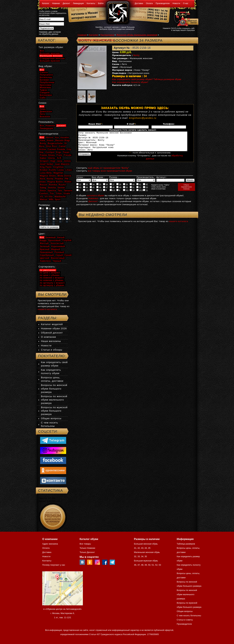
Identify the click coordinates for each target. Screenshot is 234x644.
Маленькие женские (51, 56)
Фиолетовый (58, 258)
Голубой (67, 240)
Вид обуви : (98, 181)
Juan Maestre (62, 164)
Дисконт (66, 3)
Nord (42, 179)
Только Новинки (87, 548)
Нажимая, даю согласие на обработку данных (50, 33)
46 (99, 191)
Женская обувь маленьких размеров (137, 35)
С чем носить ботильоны (189, 616)
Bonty (136, 55)
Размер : (114, 181)
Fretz (59, 155)
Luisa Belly (46, 173)
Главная (82, 35)
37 (112, 188)
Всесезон (45, 116)
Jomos (67, 161)
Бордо (43, 240)
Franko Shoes (47, 155)
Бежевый (51, 237)
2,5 (99, 194)
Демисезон (46, 111)
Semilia (52, 188)
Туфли (43, 90)
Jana (59, 161)
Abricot (49, 137)
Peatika (59, 179)
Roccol (44, 185)
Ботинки (44, 80)
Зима (43, 109)
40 (132, 188)
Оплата (149, 3)
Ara (57, 137)
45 (92, 191)
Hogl (53, 161)
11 (145, 194)
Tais (60, 190)
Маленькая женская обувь (147, 552)
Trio (52, 193)
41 (139, 188)
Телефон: (169, 124)
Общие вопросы (51, 418)
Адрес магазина (50, 544)
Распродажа (107, 35)
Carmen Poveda (56, 149)
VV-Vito (49, 196)
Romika (53, 185)
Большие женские (50, 53)
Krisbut (44, 170)
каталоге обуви (95, 199)
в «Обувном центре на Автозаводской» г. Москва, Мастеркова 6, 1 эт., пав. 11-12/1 (63, 613)
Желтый (44, 243)
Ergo (59, 152)
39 (125, 188)
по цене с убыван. (50, 275)
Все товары (85, 544)
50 (125, 191)
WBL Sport (55, 199)
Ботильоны (46, 77)
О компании (49, 337)
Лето (42, 114)
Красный (45, 249)
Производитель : (146, 181)
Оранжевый (46, 252)
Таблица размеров (186, 544)
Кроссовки (46, 85)
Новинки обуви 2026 (54, 328)
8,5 (112, 194)
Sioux (43, 190)
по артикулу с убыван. (52, 285)
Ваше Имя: (95, 124)
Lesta (61, 170)
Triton (59, 193)
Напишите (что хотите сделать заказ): (133, 130)
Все (42, 51)
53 (145, 191)
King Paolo (46, 167)
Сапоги (44, 72)
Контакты (91, 3)
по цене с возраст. (50, 273)
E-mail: (131, 124)
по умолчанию (48, 270)
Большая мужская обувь (146, 561)
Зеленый (45, 246)
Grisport (44, 161)
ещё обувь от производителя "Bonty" (108, 172)
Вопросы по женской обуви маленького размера (54, 400)
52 (139, 191)
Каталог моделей (52, 324)
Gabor (43, 158)
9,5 (126, 194)
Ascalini (65, 137)
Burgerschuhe (55, 143)
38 (119, 188)
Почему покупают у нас (54, 565)
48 (112, 191)
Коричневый (58, 246)
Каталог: (47, 40)
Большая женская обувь (146, 544)
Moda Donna (64, 176)
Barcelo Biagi (63, 140)
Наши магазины (51, 341)
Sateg (43, 188)
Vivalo (67, 193)
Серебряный (47, 255)
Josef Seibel (47, 164)
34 (92, 188)
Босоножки (46, 95)
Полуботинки (47, 82)
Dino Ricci (52, 146)
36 (105, 188)
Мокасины (45, 87)
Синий (68, 255)
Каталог (46, 3)
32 (79, 188)
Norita (50, 179)
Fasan (66, 152)
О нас (186, 3)
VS (41, 196)
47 (105, 191)
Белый (61, 237)
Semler (61, 188)
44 (85, 191)
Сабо (43, 98)
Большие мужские (50, 61)
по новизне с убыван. (52, 280)
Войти (101, 3)
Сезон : (80, 181)
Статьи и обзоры (52, 350)
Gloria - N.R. (55, 158)
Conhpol (50, 152)
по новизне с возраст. (52, 278)
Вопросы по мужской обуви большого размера (54, 411)
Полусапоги (46, 75)
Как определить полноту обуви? (130, 82)
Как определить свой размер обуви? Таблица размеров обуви (147, 79)
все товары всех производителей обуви (110, 175)
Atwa (42, 140)
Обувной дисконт (52, 333)
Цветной (45, 258)
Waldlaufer (60, 196)
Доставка (139, 3)
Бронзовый (55, 240)
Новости (176, 3)
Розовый (59, 252)
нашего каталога (179, 225)
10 (132, 194)
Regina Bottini (55, 182)
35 (99, 188)
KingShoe (58, 167)
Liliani (69, 170)
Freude (68, 155)
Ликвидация (78, 3)
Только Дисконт (87, 552)
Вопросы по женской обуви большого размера (54, 388)
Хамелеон (45, 261)
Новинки (56, 3)
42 (145, 188)
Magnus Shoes (48, 176)
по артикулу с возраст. (52, 283)
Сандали (45, 92)
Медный (55, 249)
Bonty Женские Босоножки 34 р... (96, 40)
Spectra (52, 190)
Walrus (44, 199)
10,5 (140, 194)
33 (85, 188)
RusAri (62, 185)
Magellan (58, 173)
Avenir (50, 140)
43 (79, 191)
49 (119, 191)
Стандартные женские (52, 58)
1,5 (86, 194)
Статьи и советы (185, 620)
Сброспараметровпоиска (186, 191)
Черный (57, 261)
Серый (59, 255)
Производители (163, 3)
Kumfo (53, 170)
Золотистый (57, 243)
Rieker (68, 182)
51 (132, 191)
